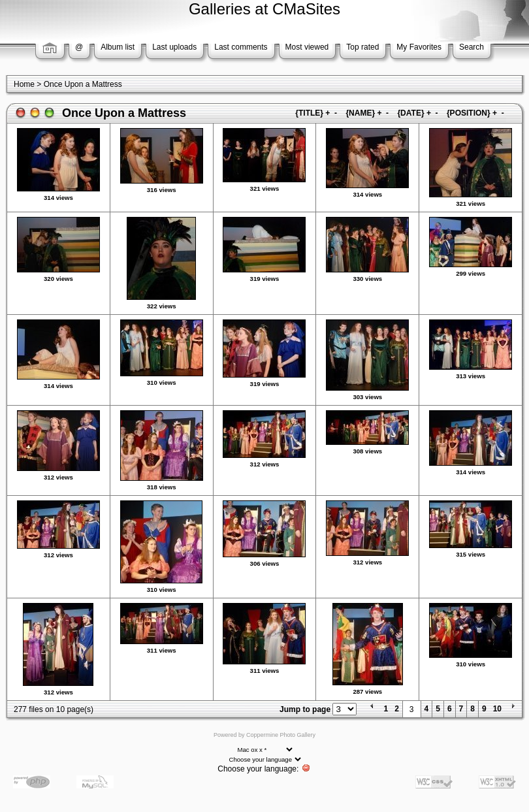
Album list (118, 47)
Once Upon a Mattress (83, 84)
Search (472, 47)
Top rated (362, 47)
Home (24, 84)
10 (497, 709)
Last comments (241, 47)
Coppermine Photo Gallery (281, 735)
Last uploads (174, 47)
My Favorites (419, 47)
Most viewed (307, 47)
